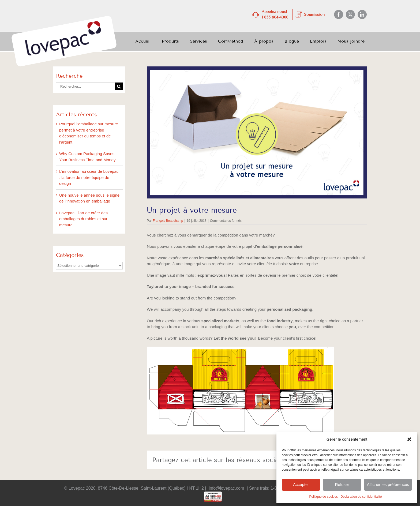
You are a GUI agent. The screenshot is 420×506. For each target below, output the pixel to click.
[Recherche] (119, 86)
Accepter (301, 484)
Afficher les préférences (388, 484)
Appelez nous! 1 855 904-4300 (275, 14)
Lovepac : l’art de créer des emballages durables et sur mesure (83, 219)
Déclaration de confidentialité (361, 497)
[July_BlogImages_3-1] (257, 132)
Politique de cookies (324, 497)
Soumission (314, 15)
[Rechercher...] (85, 86)
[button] (409, 439)
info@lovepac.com (226, 488)
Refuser (342, 484)
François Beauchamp (168, 221)
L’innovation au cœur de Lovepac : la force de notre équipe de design (89, 177)
